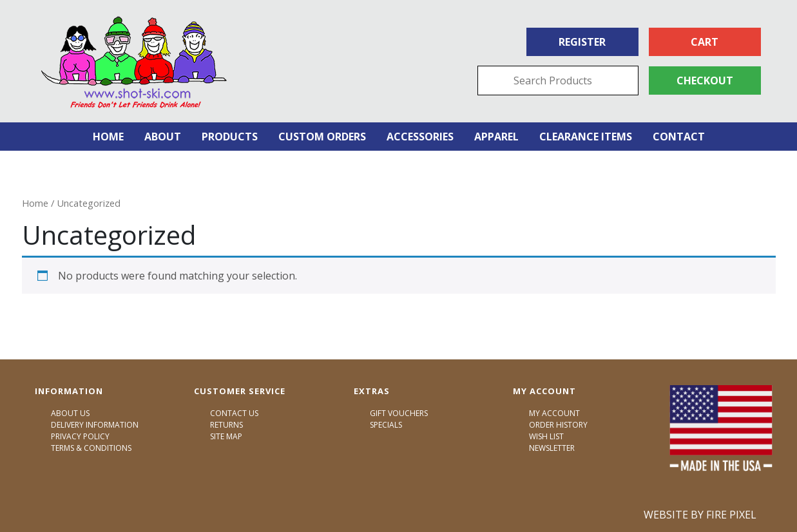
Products (230, 137)
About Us (70, 413)
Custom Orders (322, 137)
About (163, 137)
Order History (558, 425)
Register (582, 42)
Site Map (226, 436)
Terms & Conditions (91, 448)
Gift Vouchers (399, 413)
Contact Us (234, 413)
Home (108, 137)
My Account (554, 413)
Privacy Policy (80, 436)
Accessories (420, 137)
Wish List (546, 436)
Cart (705, 42)
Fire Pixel (731, 515)
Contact (679, 137)
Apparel (496, 137)
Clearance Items (586, 137)
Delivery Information (95, 425)
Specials (386, 425)
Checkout (705, 81)
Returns (226, 425)
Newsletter (552, 448)
